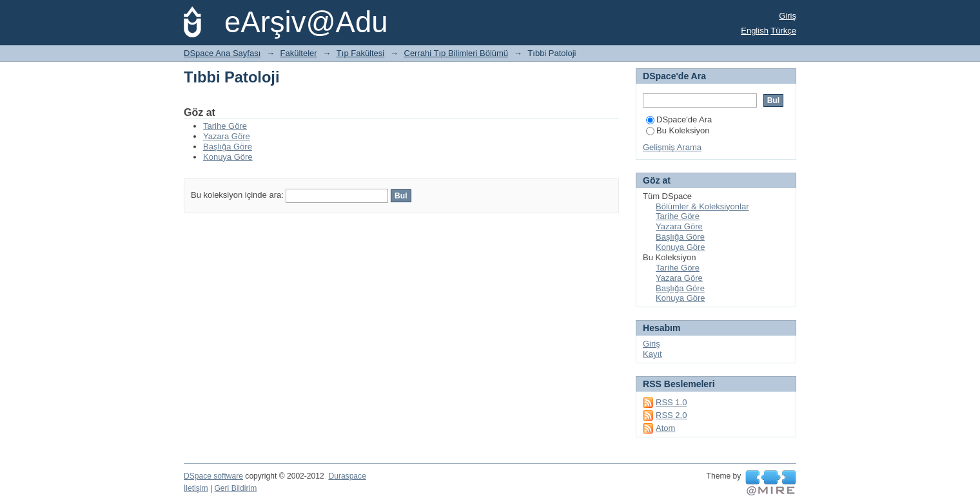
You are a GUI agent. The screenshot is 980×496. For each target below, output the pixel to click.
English (755, 31)
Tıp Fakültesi (360, 53)
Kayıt (652, 354)
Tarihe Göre (225, 126)
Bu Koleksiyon (678, 130)
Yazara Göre (227, 136)
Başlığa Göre (228, 147)
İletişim (196, 488)
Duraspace (347, 476)
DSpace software (213, 476)
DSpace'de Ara (679, 119)
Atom (665, 428)
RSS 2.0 (671, 415)
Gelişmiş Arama (672, 147)
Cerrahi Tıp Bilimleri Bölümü (456, 53)
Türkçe (783, 31)
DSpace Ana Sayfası (222, 53)
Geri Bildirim (235, 488)
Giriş (788, 16)
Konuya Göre (228, 157)
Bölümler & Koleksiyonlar (702, 206)
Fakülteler (299, 53)
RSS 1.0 (671, 402)
